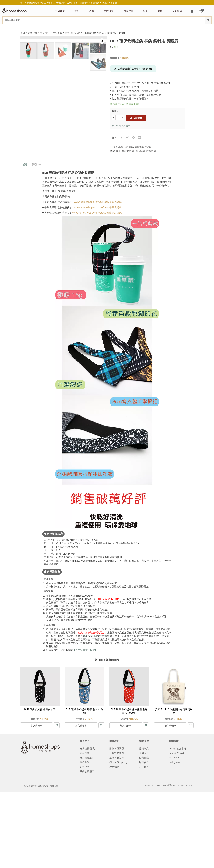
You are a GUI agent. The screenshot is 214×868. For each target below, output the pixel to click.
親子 (145, 11)
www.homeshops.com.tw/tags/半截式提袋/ (98, 207)
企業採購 (177, 11)
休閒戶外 (128, 11)
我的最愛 (85, 762)
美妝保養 (109, 11)
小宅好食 (60, 11)
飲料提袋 (151, 151)
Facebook (174, 758)
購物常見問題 (117, 749)
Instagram (174, 762)
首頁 (23, 33)
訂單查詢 (85, 767)
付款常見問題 (117, 753)
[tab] (25, 165)
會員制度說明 (87, 758)
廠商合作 (144, 762)
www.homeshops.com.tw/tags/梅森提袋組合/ (97, 213)
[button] (121, 126)
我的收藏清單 (87, 771)
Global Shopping (118, 762)
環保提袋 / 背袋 (73, 33)
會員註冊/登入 (87, 749)
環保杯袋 (140, 151)
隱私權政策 (43, 786)
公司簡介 (144, 753)
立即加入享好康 (110, 3)
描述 (25, 165)
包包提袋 (57, 33)
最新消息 (144, 749)
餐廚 (77, 11)
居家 (92, 11)
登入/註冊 (192, 11)
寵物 (160, 11)
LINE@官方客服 (178, 749)
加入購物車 (136, 118)
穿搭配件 (45, 33)
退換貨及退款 (117, 758)
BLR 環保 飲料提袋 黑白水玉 (40, 710)
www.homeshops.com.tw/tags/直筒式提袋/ (98, 202)
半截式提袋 (128, 151)
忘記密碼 (85, 753)
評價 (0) (36, 165)
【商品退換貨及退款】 (85, 650)
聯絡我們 (114, 767)
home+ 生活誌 (177, 753)
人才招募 (144, 767)
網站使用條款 (30, 786)
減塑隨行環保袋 (125, 147)
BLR (116, 48)
